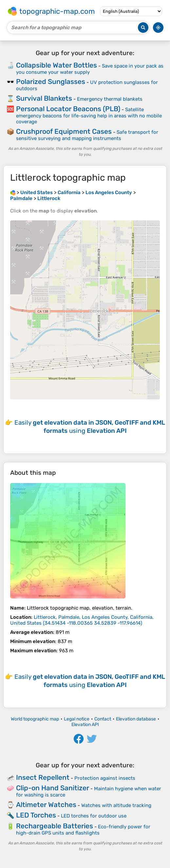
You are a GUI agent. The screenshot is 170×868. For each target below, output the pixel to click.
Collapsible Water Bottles (57, 65)
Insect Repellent (43, 777)
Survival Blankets (44, 98)
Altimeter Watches (46, 805)
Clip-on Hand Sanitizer (53, 788)
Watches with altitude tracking (116, 805)
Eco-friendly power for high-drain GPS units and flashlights (83, 830)
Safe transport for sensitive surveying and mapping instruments (87, 135)
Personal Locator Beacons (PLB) (68, 109)
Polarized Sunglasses (51, 81)
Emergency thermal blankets (110, 99)
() (82, 620)
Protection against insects (105, 778)
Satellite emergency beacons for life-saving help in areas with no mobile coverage (89, 116)
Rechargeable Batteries (55, 826)
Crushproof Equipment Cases (64, 131)
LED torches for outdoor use (94, 816)
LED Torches (36, 815)
